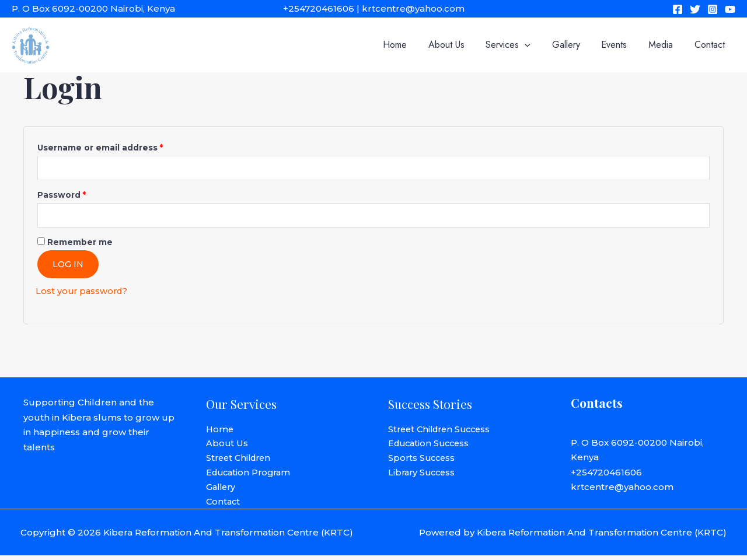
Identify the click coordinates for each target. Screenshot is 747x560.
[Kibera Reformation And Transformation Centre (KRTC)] (31, 44)
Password (81, 195)
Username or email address (120, 146)
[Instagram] (713, 9)
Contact (711, 45)
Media (665, 45)
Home (412, 45)
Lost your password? (83, 293)
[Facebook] (678, 9)
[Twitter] (695, 9)
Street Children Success (443, 431)
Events (621, 45)
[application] (537, 45)
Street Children (241, 461)
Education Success (431, 446)
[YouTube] (730, 9)
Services (520, 45)
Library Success (423, 476)
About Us (461, 45)
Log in (68, 266)
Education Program (251, 476)
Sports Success (423, 461)
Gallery (575, 45)
